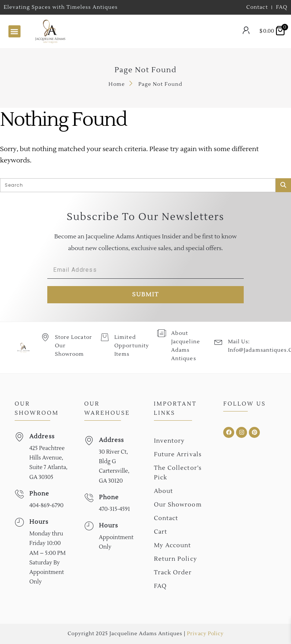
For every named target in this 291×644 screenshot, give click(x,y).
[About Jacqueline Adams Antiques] (161, 333)
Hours (39, 522)
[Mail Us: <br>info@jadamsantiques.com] (218, 342)
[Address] (19, 437)
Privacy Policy (205, 634)
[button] (14, 31)
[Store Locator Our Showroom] (45, 337)
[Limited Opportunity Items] (105, 337)
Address (42, 436)
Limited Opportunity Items (131, 346)
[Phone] (19, 494)
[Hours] (19, 522)
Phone (39, 494)
